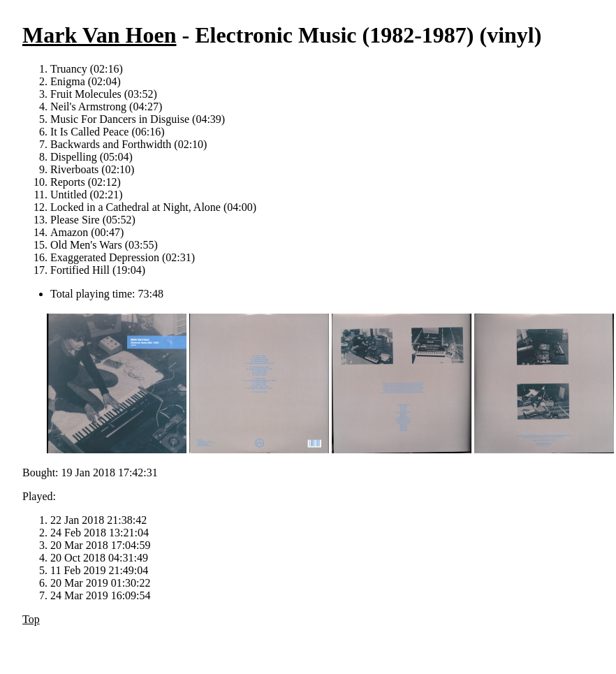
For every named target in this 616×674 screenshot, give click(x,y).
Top (31, 619)
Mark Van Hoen (99, 35)
